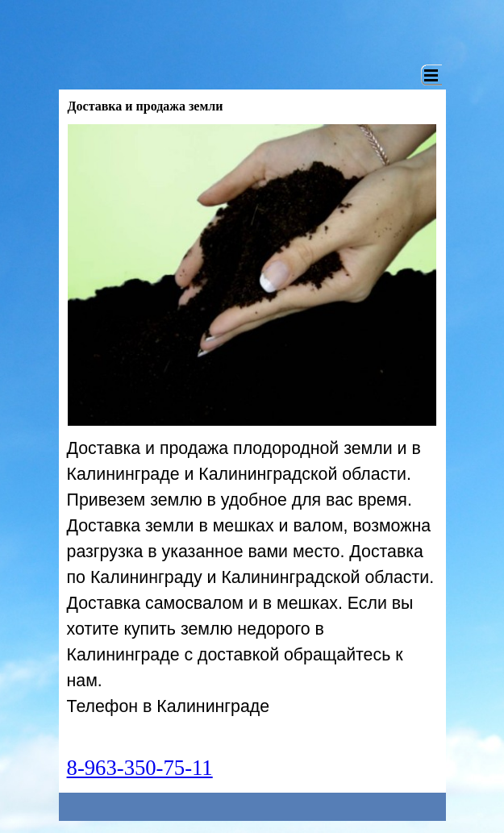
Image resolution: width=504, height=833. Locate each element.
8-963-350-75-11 (140, 768)
